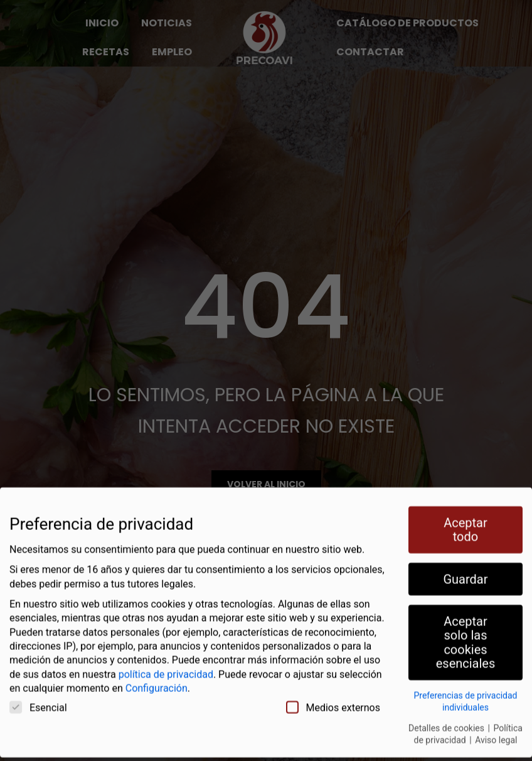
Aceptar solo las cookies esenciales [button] (466, 629)
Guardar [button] (465, 566)
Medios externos (333, 694)
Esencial (38, 694)
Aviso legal (496, 728)
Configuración (157, 676)
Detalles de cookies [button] (447, 715)
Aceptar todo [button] (465, 517)
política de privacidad (166, 661)
